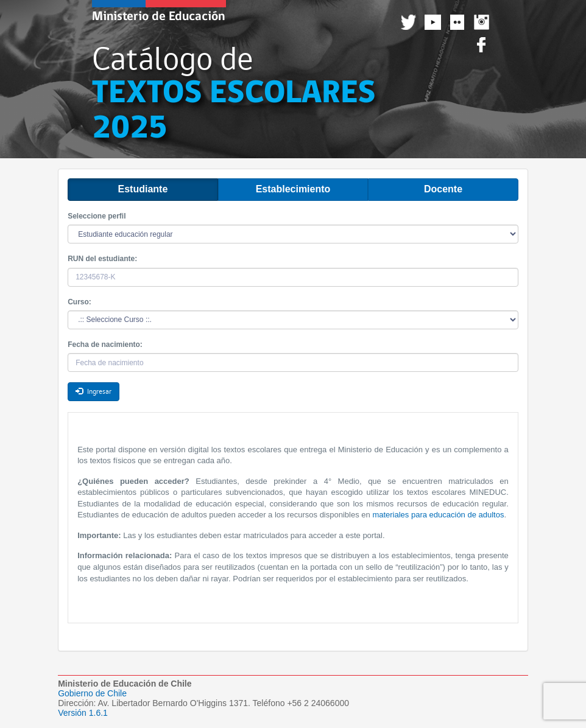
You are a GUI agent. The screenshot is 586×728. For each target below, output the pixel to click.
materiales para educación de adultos (438, 515)
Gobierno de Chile (92, 693)
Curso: (79, 302)
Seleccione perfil (97, 216)
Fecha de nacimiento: (105, 345)
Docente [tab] (443, 189)
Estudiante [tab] (143, 189)
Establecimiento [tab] (293, 189)
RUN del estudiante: (102, 259)
